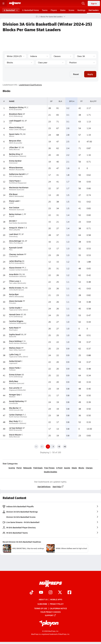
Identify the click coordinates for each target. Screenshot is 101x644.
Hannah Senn (15, 314)
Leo (10, 123)
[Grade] (50, 62)
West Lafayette (15, 230)
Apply (90, 74)
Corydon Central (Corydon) (18, 270)
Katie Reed (14, 328)
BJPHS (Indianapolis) (17, 263)
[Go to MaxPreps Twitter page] (60, 593)
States (63, 10)
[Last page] (65, 447)
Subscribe (42, 604)
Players (54, 10)
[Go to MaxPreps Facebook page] (69, 593)
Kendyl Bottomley (17, 401)
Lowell (11, 203)
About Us (43, 599)
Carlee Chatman (16, 415)
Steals (74, 468)
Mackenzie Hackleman (19, 187)
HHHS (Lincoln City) (16, 410)
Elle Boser (13, 194)
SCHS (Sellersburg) (16, 116)
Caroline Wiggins (16, 321)
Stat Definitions (44, 487)
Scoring (12, 468)
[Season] (15, 56)
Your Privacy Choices (50, 612)
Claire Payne (14, 181)
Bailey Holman (15, 214)
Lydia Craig (14, 354)
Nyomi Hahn (14, 134)
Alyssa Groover (15, 268)
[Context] (86, 56)
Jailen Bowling (15, 261)
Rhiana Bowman (16, 167)
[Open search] (83, 3)
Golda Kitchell (15, 361)
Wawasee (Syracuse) (17, 190)
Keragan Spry (15, 394)
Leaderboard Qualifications (30, 85)
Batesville (13, 337)
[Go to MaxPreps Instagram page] (50, 593)
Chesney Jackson (16, 254)
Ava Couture (14, 207)
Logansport (13, 363)
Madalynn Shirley (16, 107)
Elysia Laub (14, 201)
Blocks (81, 468)
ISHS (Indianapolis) (16, 176)
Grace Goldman (15, 341)
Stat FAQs (58, 487)
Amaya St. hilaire (16, 228)
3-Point (59, 468)
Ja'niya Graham (16, 428)
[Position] (82, 62)
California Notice (58, 608)
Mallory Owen (15, 348)
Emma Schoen (15, 374)
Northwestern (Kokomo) (18, 156)
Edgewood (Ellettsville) (17, 390)
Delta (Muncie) (14, 149)
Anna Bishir (14, 274)
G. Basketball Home (31, 10)
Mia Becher (14, 408)
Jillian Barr (14, 147)
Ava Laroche (14, 388)
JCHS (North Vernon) (16, 290)
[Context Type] (62, 56)
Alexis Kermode (16, 301)
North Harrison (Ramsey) (18, 343)
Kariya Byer (14, 294)
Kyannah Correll (16, 248)
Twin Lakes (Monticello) (18, 283)
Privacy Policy (57, 604)
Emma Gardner (15, 161)
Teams (45, 10)
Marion (12, 136)
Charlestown (14, 256)
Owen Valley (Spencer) (17, 350)
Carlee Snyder (15, 308)
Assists (67, 468)
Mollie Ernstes (15, 288)
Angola (12, 216)
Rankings (81, 10)
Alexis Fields (14, 368)
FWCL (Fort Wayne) (16, 243)
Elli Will (12, 221)
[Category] (19, 62)
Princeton (13, 303)
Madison (12, 397)
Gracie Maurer (15, 435)
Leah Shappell (15, 121)
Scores (71, 10)
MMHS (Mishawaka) (16, 196)
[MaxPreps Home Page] (37, 17)
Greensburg (13, 236)
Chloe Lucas (14, 281)
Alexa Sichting (15, 127)
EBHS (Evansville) (16, 143)
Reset (76, 74)
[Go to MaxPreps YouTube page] (41, 593)
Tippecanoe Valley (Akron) (19, 310)
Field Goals (38, 468)
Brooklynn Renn (16, 114)
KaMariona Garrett (17, 174)
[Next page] (59, 447)
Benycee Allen (15, 141)
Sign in (94, 3)
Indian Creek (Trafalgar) (17, 129)
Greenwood (13, 163)
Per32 (19, 468)
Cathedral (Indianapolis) (18, 323)
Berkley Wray (15, 154)
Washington (13, 330)
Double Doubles (50, 472)
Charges (89, 468)
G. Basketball (11, 10)
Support (50, 615)
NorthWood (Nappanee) (18, 183)
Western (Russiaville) (17, 170)
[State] (39, 56)
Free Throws (49, 468)
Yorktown (12, 370)
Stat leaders (94, 10)
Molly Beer (14, 381)
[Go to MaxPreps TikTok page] (32, 593)
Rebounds (27, 468)
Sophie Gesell (15, 334)
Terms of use (41, 608)
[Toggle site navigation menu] (3, 3)
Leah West (14, 234)
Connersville (13, 403)
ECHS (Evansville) (16, 110)
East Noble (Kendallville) (18, 223)
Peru (11, 250)
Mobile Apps (56, 599)
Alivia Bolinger (15, 241)
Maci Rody (13, 421)
